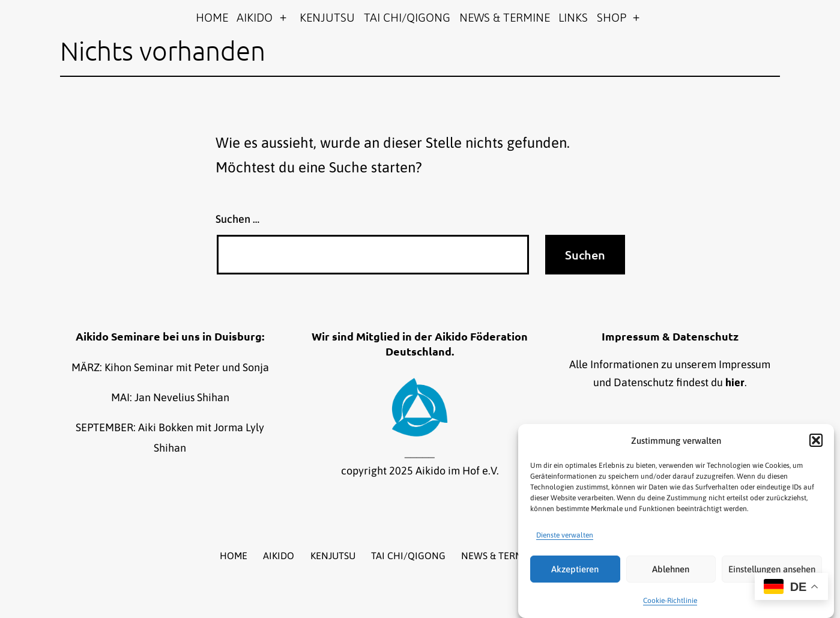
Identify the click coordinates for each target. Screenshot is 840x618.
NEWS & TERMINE (505, 17)
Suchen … (237, 219)
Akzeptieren (575, 569)
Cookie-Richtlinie (670, 601)
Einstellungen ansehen (772, 569)
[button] (816, 440)
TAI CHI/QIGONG (407, 17)
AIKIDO (255, 17)
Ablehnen (671, 569)
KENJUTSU (327, 17)
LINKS (573, 17)
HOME (212, 17)
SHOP (612, 17)
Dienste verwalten (565, 535)
